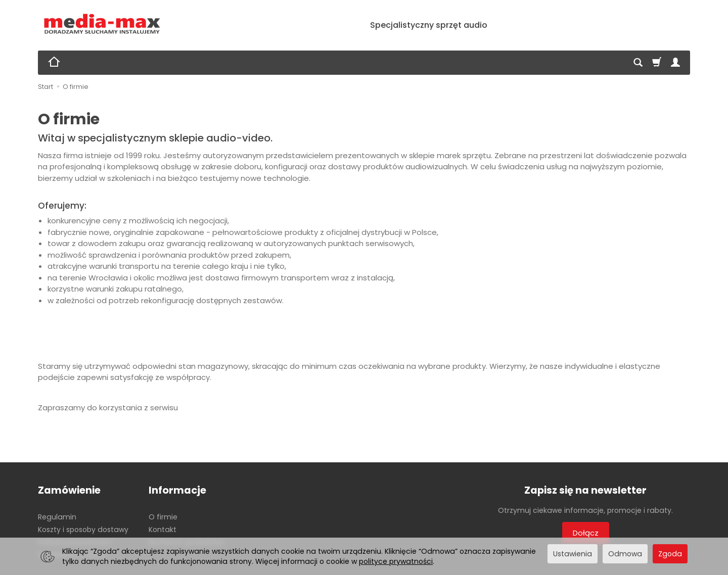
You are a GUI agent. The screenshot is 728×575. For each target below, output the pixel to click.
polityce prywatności (396, 561)
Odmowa (625, 554)
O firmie (163, 517)
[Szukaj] (638, 63)
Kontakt (163, 530)
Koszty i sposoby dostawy (83, 530)
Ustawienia (573, 554)
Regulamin (57, 517)
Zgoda (670, 554)
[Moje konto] (675, 63)
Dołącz (586, 533)
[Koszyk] (657, 63)
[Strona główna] (102, 24)
